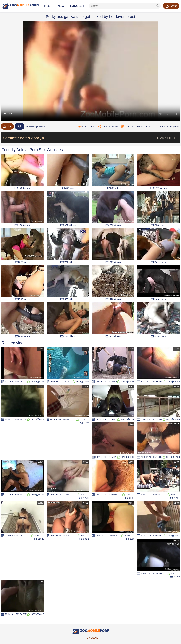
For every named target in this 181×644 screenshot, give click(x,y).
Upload (171, 6)
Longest (77, 6)
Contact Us (92, 638)
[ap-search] (125, 6)
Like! (7, 126)
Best (48, 6)
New (61, 6)
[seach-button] (157, 6)
